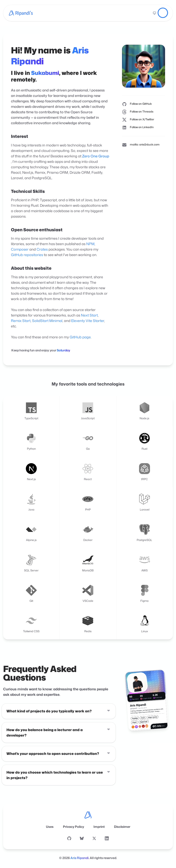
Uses (50, 827)
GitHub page (80, 337)
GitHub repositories (27, 255)
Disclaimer (122, 827)
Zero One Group (96, 156)
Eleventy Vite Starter (88, 321)
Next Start (89, 315)
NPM (90, 244)
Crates (42, 249)
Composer (20, 249)
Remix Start (21, 321)
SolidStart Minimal (47, 321)
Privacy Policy (74, 827)
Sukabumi (45, 73)
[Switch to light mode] (154, 13)
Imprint (99, 827)
